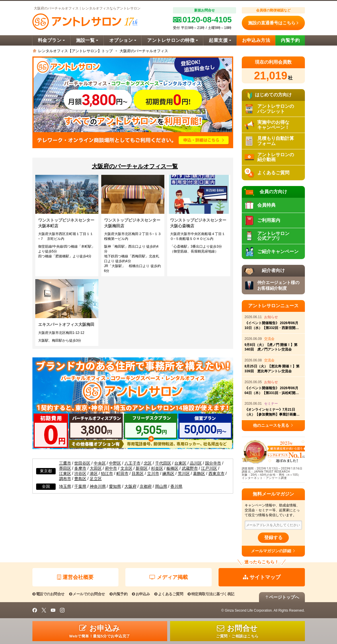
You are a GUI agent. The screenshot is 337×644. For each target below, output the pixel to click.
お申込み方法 (256, 40)
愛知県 (115, 487)
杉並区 (157, 468)
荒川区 (184, 474)
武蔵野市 (190, 468)
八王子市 (133, 463)
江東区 (65, 474)
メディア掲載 (169, 577)
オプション (123, 40)
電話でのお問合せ (48, 594)
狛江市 (107, 474)
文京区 (126, 468)
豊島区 (80, 479)
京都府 (146, 487)
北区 (148, 463)
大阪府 (130, 487)
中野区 (115, 463)
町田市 (122, 474)
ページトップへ (282, 597)
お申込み (141, 594)
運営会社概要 (75, 577)
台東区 (180, 463)
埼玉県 (65, 487)
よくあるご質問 (169, 594)
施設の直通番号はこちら (273, 23)
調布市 (65, 479)
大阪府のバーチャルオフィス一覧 (135, 166)
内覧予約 (290, 40)
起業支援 (220, 40)
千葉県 (80, 487)
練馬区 (168, 474)
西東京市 (217, 474)
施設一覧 (87, 40)
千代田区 (163, 463)
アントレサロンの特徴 (173, 40)
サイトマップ (262, 577)
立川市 (153, 474)
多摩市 (80, 468)
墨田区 (65, 468)
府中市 (111, 468)
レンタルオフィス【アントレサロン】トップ (75, 51)
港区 (94, 474)
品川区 (196, 463)
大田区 (96, 468)
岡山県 (161, 487)
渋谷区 (80, 474)
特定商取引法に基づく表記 (211, 594)
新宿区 (142, 468)
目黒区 (138, 474)
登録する (273, 538)
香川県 (176, 487)
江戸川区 (209, 468)
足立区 (96, 479)
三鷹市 (65, 463)
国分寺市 (213, 463)
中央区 (100, 463)
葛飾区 (199, 474)
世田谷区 (82, 463)
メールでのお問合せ (87, 594)
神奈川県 (98, 487)
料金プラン (51, 40)
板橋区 (172, 468)
